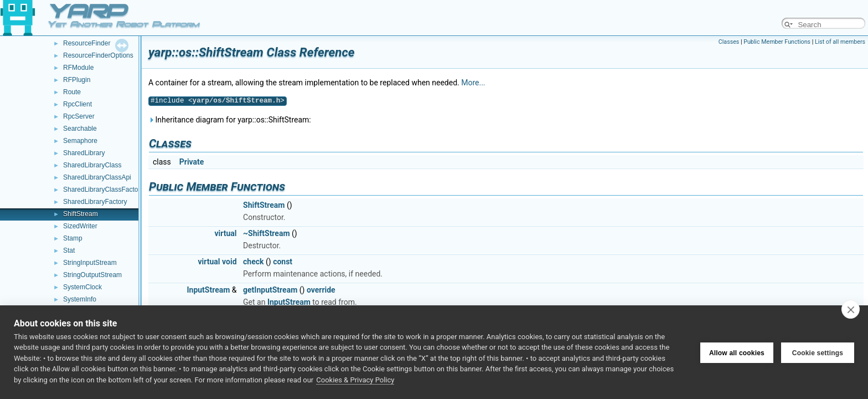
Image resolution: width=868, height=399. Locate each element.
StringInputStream (90, 263)
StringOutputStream (92, 275)
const (283, 262)
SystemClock (82, 287)
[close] (851, 309)
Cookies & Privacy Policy (355, 380)
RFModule (78, 68)
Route (72, 92)
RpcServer (79, 116)
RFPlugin (77, 80)
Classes (729, 42)
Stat (69, 250)
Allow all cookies (737, 352)
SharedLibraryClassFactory (103, 190)
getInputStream (270, 290)
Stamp (73, 238)
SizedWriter (80, 226)
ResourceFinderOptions (98, 55)
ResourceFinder (87, 43)
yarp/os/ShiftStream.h (237, 101)
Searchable (80, 129)
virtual (226, 233)
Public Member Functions (777, 42)
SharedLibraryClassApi (97, 177)
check (253, 262)
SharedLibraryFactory (95, 202)
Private (192, 162)
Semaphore (80, 141)
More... (473, 83)
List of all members (840, 42)
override (321, 290)
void (229, 262)
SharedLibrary (84, 153)
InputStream (208, 290)
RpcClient (77, 104)
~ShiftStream (267, 233)
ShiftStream (81, 214)
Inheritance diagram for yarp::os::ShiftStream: (230, 120)
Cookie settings (818, 352)
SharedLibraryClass (92, 165)
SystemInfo (80, 299)
